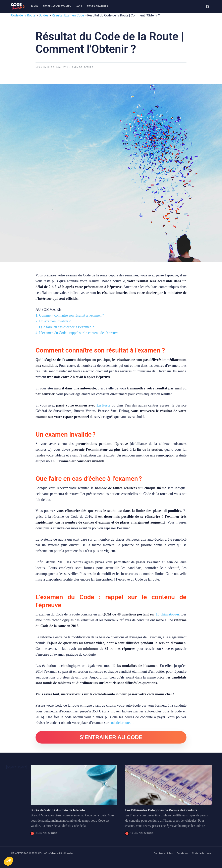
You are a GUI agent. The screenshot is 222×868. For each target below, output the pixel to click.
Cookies (69, 853)
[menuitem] (34, 7)
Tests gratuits (97, 6)
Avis (79, 6)
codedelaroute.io (121, 723)
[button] (8, 861)
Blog (34, 6)
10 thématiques (168, 614)
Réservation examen (57, 6)
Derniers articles (163, 853)
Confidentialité (54, 853)
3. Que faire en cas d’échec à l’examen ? (65, 327)
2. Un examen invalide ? (53, 321)
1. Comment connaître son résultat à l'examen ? (70, 315)
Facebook (182, 853)
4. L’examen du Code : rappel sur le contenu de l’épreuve (77, 333)
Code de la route (201, 853)
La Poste (103, 405)
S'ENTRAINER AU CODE (111, 737)
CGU (41, 853)
